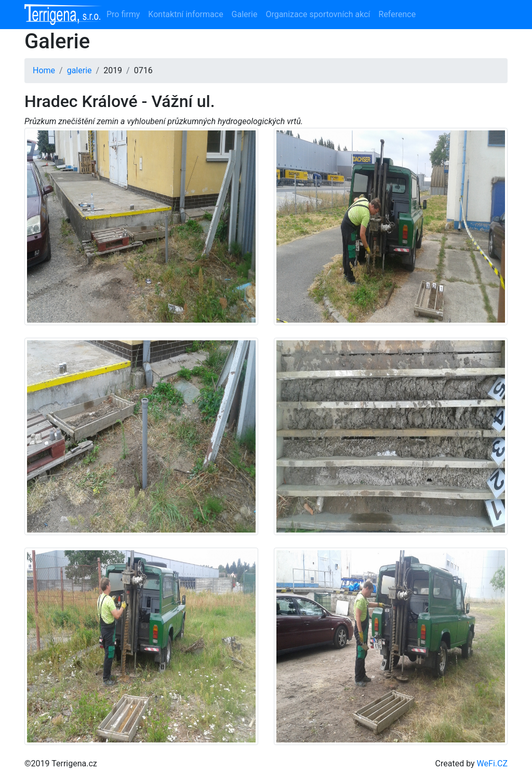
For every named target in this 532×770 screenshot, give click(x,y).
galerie (79, 70)
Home (44, 70)
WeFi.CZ (492, 764)
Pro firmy (123, 14)
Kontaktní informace (185, 14)
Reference (397, 14)
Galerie (245, 14)
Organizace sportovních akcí (318, 14)
